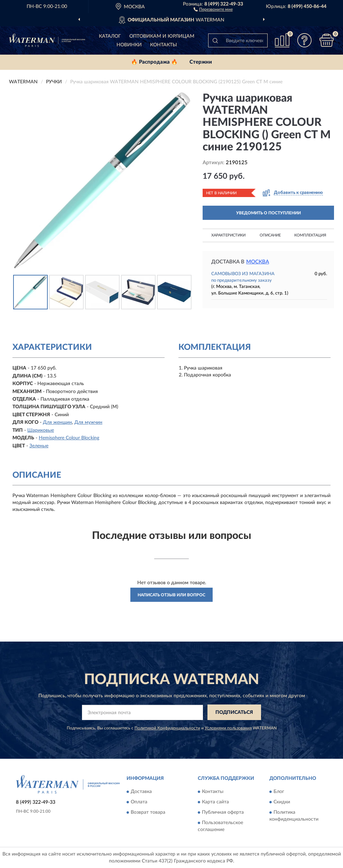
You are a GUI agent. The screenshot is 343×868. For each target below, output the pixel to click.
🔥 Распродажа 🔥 (154, 62)
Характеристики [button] (228, 235)
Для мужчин (88, 422)
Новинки (129, 45)
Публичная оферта (223, 813)
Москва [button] (258, 262)
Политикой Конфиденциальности (167, 728)
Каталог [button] (110, 36)
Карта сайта (215, 802)
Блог (279, 792)
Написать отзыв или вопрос (171, 595)
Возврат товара (148, 813)
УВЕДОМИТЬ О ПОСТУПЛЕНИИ (268, 213)
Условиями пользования (228, 728)
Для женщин (57, 422)
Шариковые (41, 430)
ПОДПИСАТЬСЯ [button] (234, 712)
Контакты (164, 45)
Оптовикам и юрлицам (162, 36)
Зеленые (39, 446)
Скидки (282, 802)
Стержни (201, 62)
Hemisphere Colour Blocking (69, 438)
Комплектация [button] (310, 235)
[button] (213, 9)
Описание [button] (270, 235)
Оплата (139, 802)
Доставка (141, 792)
